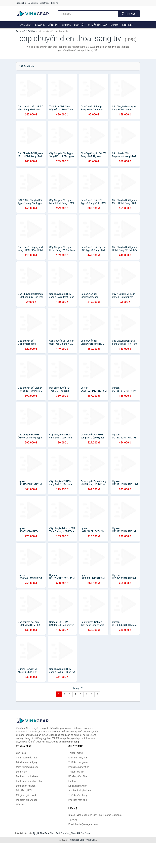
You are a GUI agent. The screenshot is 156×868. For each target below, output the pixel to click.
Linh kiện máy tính (78, 786)
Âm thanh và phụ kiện (80, 790)
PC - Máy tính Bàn (97, 25)
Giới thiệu (44, 3)
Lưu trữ (79, 25)
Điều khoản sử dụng (26, 762)
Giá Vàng (66, 833)
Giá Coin (85, 833)
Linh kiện (128, 25)
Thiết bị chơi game (78, 762)
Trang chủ (21, 3)
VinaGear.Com (77, 840)
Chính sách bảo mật (26, 758)
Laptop (115, 25)
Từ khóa (32, 31)
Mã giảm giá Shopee (27, 800)
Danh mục (33, 3)
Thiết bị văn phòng (78, 795)
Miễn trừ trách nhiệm (27, 767)
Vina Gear (91, 840)
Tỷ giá (36, 833)
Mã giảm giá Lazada (27, 795)
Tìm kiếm (129, 14)
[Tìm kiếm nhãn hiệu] (88, 14)
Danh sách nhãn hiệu (27, 776)
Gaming (67, 25)
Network (39, 25)
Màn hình (53, 25)
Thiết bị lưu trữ (76, 772)
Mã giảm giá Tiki (25, 790)
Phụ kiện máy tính (78, 800)
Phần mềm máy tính (79, 767)
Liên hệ (55, 3)
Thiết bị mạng (76, 753)
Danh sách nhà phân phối (29, 781)
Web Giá (76, 833)
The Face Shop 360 (50, 833)
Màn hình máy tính (78, 758)
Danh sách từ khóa (26, 786)
